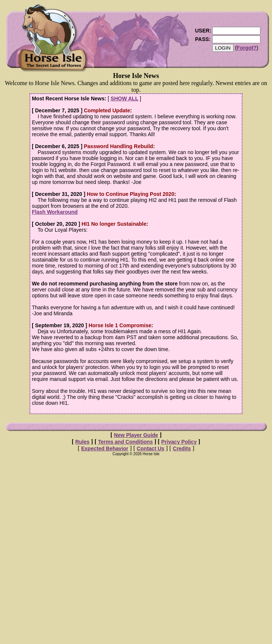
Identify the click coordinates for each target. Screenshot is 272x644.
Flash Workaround (55, 212)
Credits (182, 448)
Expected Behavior (105, 448)
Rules (82, 442)
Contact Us (151, 448)
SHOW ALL (124, 99)
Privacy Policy (179, 442)
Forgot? (247, 48)
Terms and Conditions (125, 442)
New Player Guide (136, 435)
